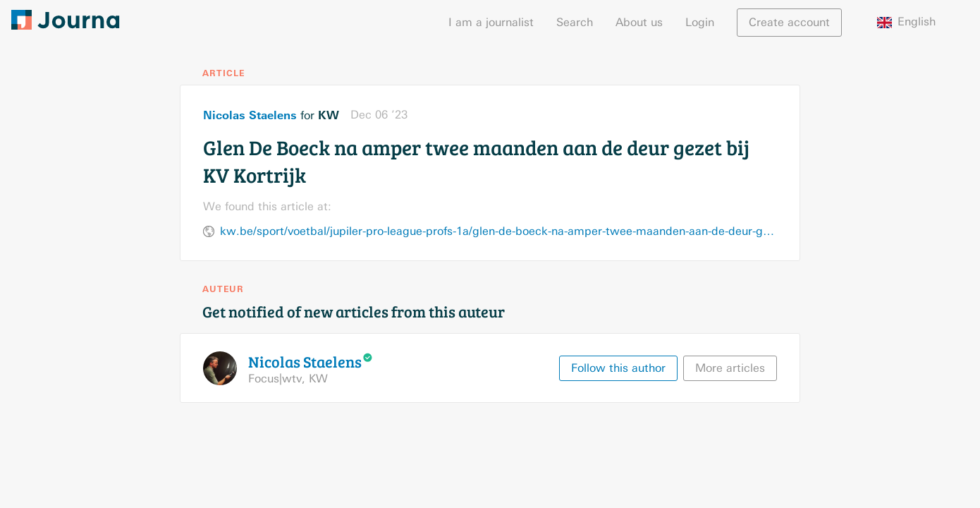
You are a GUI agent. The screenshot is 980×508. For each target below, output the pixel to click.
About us (639, 22)
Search (575, 22)
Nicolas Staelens (250, 115)
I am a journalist (491, 22)
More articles (730, 368)
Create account (789, 22)
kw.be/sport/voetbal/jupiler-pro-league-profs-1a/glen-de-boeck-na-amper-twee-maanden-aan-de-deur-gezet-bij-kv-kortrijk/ (498, 231)
